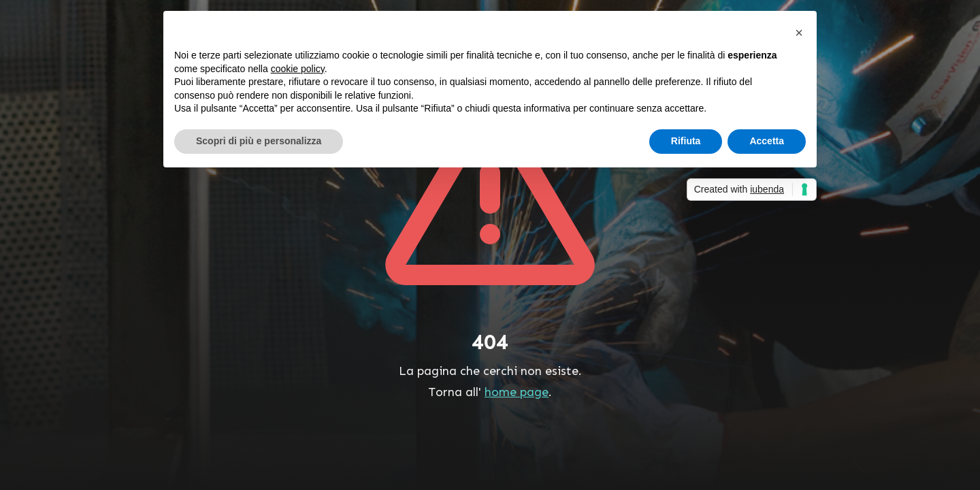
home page (517, 392)
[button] (799, 33)
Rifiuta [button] (686, 141)
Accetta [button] (767, 141)
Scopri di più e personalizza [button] (259, 141)
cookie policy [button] (298, 69)
